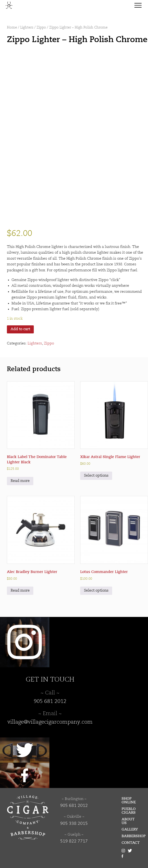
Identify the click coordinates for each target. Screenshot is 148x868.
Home (12, 28)
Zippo (41, 28)
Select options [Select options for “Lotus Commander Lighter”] (96, 591)
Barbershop (131, 836)
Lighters (27, 28)
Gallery (130, 829)
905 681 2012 (50, 702)
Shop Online (129, 800)
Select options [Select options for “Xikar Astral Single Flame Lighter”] (96, 476)
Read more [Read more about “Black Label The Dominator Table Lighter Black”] (20, 481)
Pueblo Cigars (129, 811)
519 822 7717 (74, 841)
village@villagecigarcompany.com (50, 722)
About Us (128, 821)
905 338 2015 (74, 824)
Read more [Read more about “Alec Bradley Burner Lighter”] (20, 591)
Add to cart (20, 329)
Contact (131, 843)
